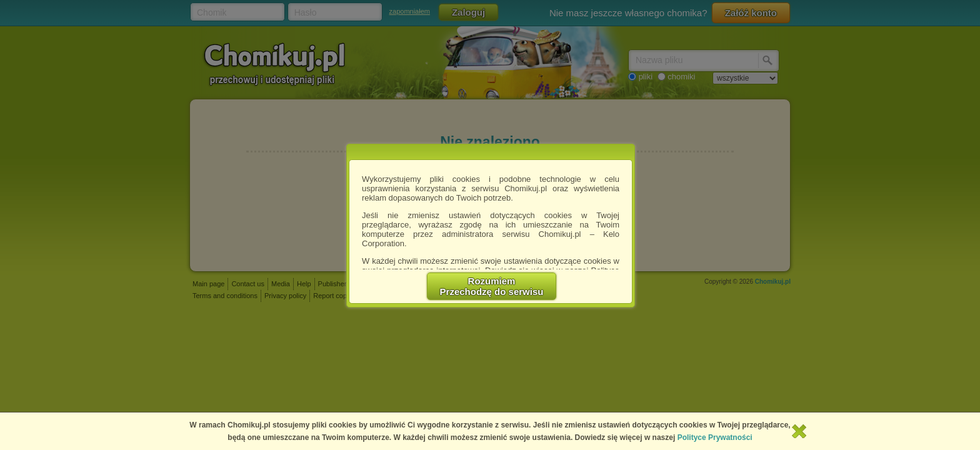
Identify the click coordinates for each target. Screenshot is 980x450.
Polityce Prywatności (715, 437)
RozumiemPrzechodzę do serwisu (492, 286)
